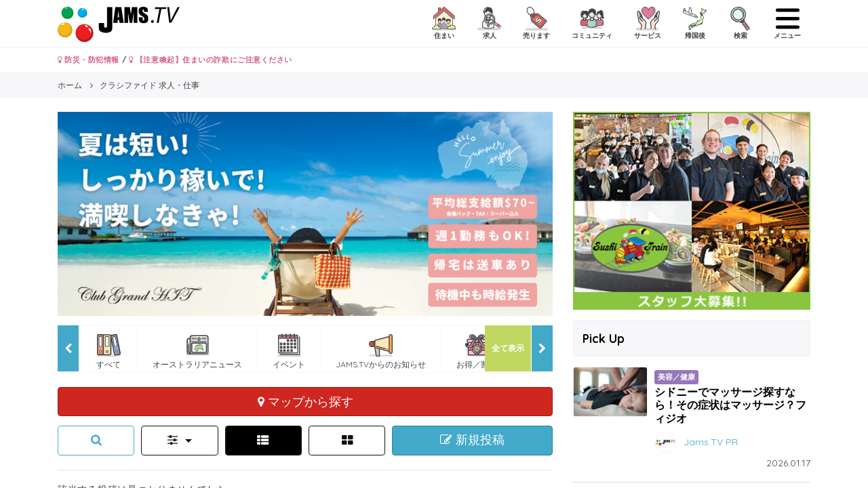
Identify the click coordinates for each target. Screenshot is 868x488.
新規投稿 (472, 440)
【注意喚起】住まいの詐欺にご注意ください (211, 60)
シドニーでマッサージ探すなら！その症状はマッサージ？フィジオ (730, 405)
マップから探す (305, 401)
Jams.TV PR (711, 441)
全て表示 (508, 348)
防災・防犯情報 (88, 60)
